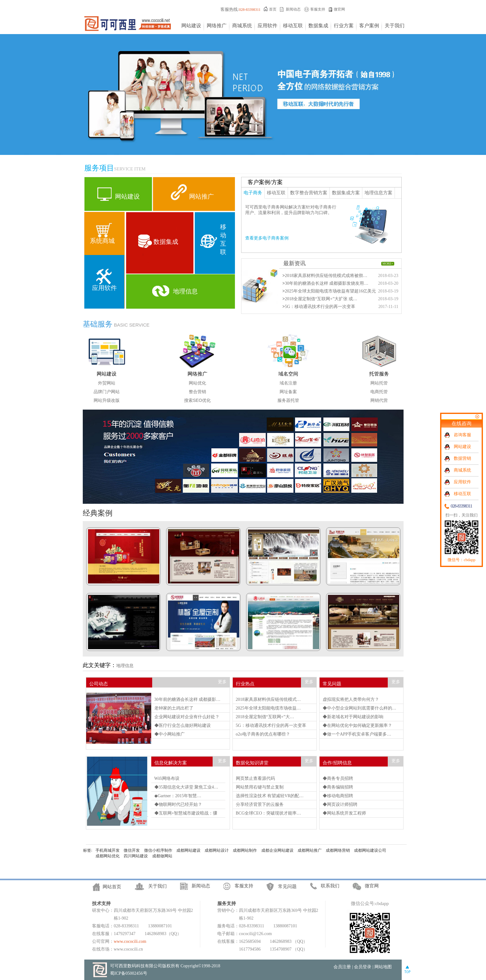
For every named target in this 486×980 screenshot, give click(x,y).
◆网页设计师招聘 (340, 804)
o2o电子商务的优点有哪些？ (263, 734)
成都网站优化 (108, 856)
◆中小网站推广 (170, 734)
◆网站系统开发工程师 (344, 813)
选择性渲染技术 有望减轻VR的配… (270, 796)
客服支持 (318, 9)
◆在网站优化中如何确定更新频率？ (357, 725)
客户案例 (369, 26)
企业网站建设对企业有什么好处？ (187, 717)
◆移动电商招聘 (338, 796)
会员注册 (342, 967)
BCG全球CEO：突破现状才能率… (269, 813)
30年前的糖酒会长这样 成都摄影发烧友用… (327, 283)
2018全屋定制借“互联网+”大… (265, 717)
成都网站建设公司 (370, 850)
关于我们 (395, 26)
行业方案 (344, 26)
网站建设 (191, 26)
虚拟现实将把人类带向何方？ (351, 699)
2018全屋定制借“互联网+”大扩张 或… (321, 299)
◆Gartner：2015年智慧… (178, 796)
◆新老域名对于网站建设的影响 (353, 717)
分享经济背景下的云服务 (260, 804)
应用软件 (267, 26)
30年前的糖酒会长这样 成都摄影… (188, 699)
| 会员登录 (362, 967)
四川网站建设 (136, 856)
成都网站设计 (217, 850)
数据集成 (318, 26)
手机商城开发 (108, 850)
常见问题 (287, 886)
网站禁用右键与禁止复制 (260, 787)
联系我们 (330, 886)
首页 (273, 9)
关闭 (477, 417)
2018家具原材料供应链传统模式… (268, 699)
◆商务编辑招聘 (338, 787)
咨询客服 (462, 435)
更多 (222, 682)
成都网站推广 (310, 850)
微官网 (339, 9)
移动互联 (293, 26)
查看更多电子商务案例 (267, 238)
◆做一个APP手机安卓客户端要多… (357, 734)
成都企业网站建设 (277, 850)
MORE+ (388, 264)
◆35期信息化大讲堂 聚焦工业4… (186, 787)
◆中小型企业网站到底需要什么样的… (360, 708)
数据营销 (462, 458)
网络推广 (217, 26)
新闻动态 (293, 9)
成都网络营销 (338, 850)
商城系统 (242, 26)
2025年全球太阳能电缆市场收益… (268, 708)
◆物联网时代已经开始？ (178, 804)
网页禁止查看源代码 (255, 778)
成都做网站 (162, 856)
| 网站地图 (382, 967)
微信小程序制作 (158, 850)
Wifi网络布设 (167, 778)
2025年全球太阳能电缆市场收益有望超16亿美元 (330, 291)
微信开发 (132, 850)
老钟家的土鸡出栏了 (174, 708)
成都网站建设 (188, 850)
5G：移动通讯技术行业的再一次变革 (320, 307)
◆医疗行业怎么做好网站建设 (183, 725)
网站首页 (112, 887)
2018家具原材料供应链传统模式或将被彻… (326, 276)
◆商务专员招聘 (338, 778)
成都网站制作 (245, 850)
